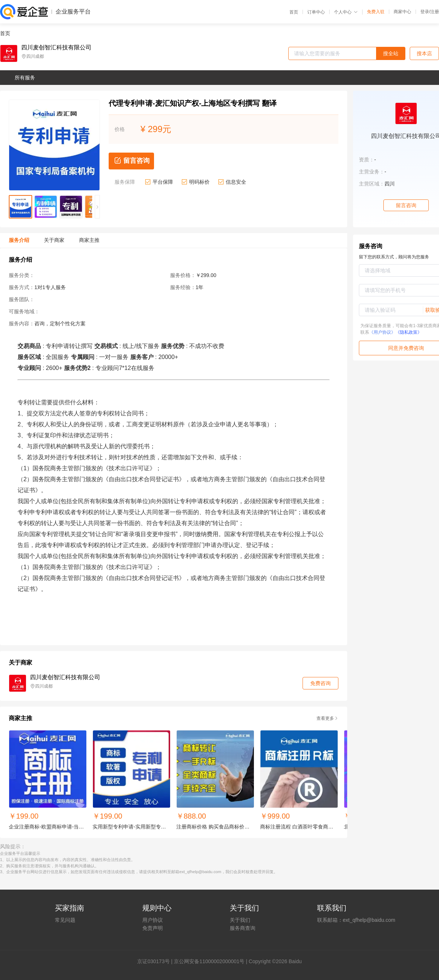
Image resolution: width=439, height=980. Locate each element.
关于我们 (240, 920)
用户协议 (153, 920)
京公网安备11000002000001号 (209, 961)
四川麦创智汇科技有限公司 (56, 48)
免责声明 (153, 928)
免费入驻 (376, 12)
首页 (294, 12)
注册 (435, 12)
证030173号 (156, 961)
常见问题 (65, 920)
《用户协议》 (382, 332)
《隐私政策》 (409, 332)
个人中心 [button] (346, 12)
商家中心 (402, 12)
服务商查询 (243, 928)
